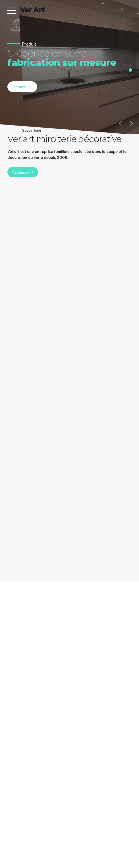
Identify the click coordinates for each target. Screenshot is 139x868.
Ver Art (32, 10)
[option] (69, 67)
